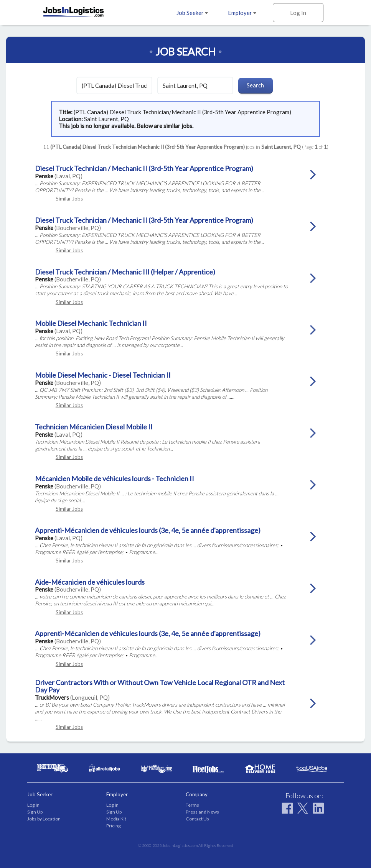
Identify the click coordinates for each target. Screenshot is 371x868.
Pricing (114, 826)
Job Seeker (192, 13)
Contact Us (197, 819)
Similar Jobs (69, 199)
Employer (242, 13)
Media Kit (116, 819)
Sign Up (35, 812)
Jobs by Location (44, 819)
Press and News (202, 812)
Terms (192, 805)
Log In (298, 13)
